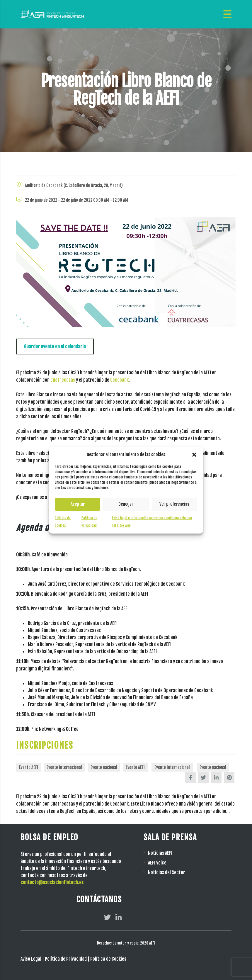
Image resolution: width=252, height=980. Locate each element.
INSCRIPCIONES (45, 745)
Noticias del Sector (167, 872)
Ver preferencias (174, 504)
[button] (194, 455)
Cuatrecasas (63, 380)
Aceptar (78, 504)
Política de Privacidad (66, 959)
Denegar (126, 504)
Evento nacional (104, 767)
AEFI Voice (157, 863)
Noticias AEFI (160, 853)
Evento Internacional (64, 767)
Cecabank (119, 380)
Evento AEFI (29, 767)
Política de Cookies (108, 959)
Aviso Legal (31, 959)
